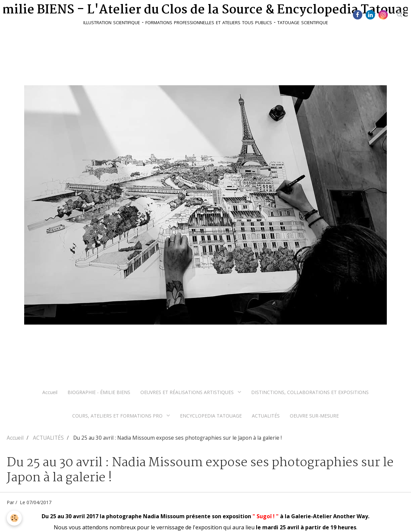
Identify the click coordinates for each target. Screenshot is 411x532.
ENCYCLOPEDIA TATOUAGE (211, 416)
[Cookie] (14, 518)
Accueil (50, 392)
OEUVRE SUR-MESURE (314, 416)
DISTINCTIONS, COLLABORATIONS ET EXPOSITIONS (310, 392)
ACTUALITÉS (266, 416)
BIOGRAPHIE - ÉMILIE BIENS (99, 392)
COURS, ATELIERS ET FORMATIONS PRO (118, 416)
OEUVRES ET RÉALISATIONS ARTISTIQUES (188, 392)
